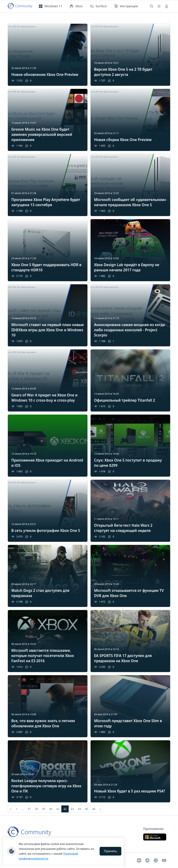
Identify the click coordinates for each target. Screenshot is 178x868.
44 (79, 809)
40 (51, 809)
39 (43, 809)
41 (58, 809)
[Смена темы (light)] (159, 6)
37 (29, 809)
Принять (110, 851)
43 (72, 809)
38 (36, 809)
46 (94, 809)
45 (87, 809)
